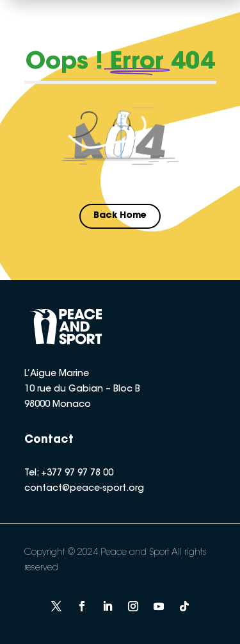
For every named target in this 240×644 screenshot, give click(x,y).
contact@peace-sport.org (84, 489)
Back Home (120, 216)
